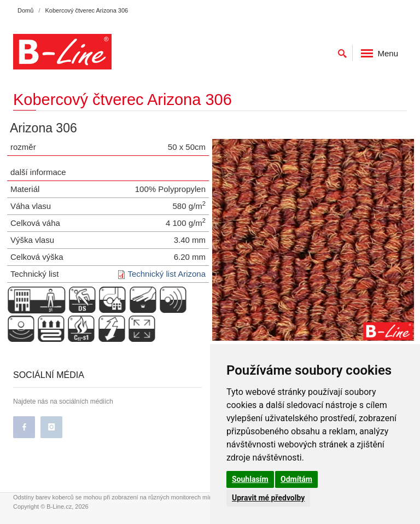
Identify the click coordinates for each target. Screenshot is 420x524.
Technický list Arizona (167, 274)
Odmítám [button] (296, 479)
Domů (25, 10)
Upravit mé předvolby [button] (268, 498)
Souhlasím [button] (250, 479)
